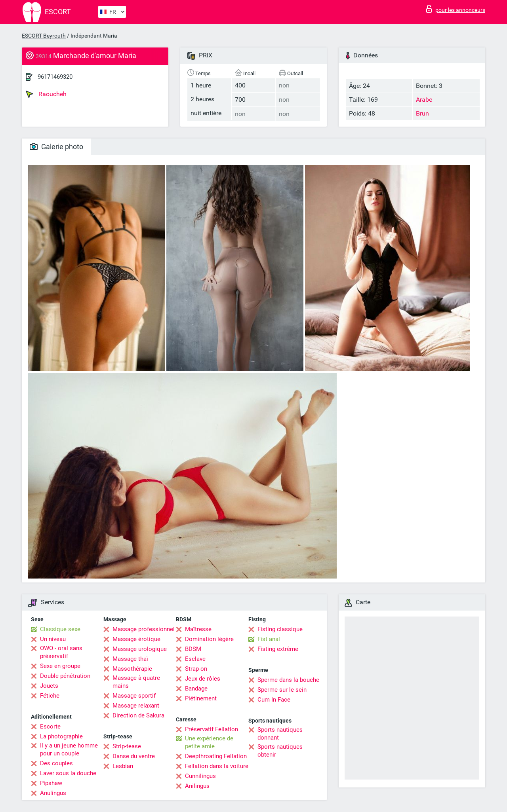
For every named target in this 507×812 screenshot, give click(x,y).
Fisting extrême (278, 649)
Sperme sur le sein (282, 690)
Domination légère (209, 639)
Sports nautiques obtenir (280, 751)
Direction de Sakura (138, 715)
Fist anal (269, 639)
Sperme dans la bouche (288, 680)
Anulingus (53, 793)
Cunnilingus (200, 776)
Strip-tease (127, 746)
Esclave (195, 659)
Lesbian (123, 766)
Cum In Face (274, 700)
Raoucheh (46, 94)
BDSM (193, 649)
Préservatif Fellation (212, 729)
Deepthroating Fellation (216, 756)
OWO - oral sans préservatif (61, 652)
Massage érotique (136, 639)
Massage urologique (140, 649)
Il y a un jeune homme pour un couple (69, 749)
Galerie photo (56, 147)
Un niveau (53, 639)
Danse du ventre (134, 756)
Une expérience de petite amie (209, 742)
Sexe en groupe (60, 666)
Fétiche (50, 696)
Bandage (196, 689)
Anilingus (197, 786)
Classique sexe (60, 629)
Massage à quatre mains (136, 682)
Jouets (49, 686)
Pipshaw (51, 783)
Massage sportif (134, 696)
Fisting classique (280, 629)
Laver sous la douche (68, 773)
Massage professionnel (144, 629)
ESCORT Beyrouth (44, 36)
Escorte (50, 727)
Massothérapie (132, 669)
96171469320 (55, 77)
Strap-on (196, 669)
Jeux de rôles (203, 679)
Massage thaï (130, 659)
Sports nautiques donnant (280, 734)
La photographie (61, 736)
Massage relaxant (136, 706)
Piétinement (201, 698)
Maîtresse (198, 629)
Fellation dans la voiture (217, 766)
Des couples (56, 763)
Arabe (424, 100)
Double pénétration (65, 676)
